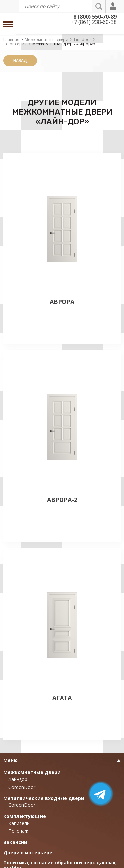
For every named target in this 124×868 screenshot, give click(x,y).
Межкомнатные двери (47, 39)
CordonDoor (22, 787)
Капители (19, 823)
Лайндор (18, 779)
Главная (11, 39)
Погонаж (18, 831)
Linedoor (83, 39)
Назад (20, 60)
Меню (10, 760)
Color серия (15, 44)
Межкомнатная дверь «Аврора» (64, 44)
